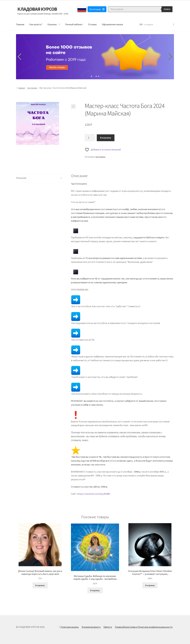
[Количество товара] (90, 138)
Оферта (108, 627)
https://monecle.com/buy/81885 (94, 494)
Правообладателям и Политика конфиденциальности (144, 627)
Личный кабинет (74, 24)
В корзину (106, 138)
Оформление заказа (112, 24)
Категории (97, 9)
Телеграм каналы (69, 627)
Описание (21, 178)
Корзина (52, 24)
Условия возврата (91, 627)
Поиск (167, 9)
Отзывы (92, 24)
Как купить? (36, 24)
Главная (20, 24)
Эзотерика (32, 88)
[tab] (40, 178)
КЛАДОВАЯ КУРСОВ (37, 9)
